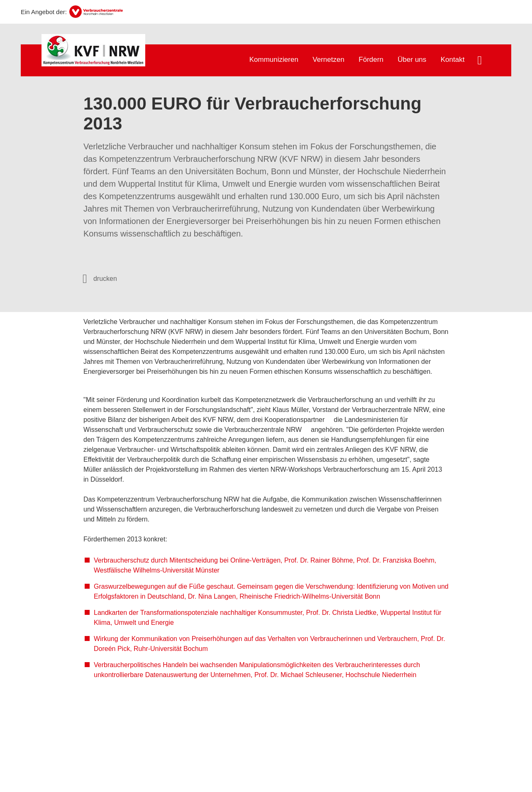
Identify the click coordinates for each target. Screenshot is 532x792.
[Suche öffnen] (480, 61)
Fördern (371, 60)
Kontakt (453, 60)
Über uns (412, 60)
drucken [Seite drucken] (105, 279)
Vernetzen (328, 60)
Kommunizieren (274, 60)
